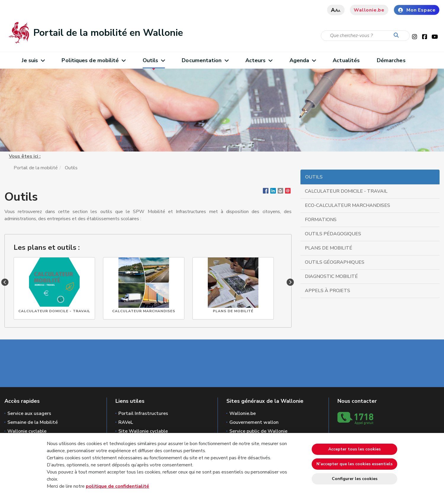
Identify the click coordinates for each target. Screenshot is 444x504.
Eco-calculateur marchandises (348, 205)
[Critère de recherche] (365, 36)
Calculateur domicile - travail (346, 191)
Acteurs (259, 60)
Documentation (205, 60)
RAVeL (126, 422)
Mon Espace (417, 10)
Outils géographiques (335, 262)
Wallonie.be (369, 10)
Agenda (303, 60)
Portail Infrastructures (143, 413)
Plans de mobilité (329, 248)
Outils (154, 60)
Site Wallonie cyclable (143, 431)
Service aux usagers (29, 413)
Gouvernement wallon (254, 422)
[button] (280, 192)
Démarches (391, 60)
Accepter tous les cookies (354, 449)
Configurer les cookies (355, 479)
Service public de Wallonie (258, 431)
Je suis (33, 60)
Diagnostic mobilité (331, 276)
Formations (321, 220)
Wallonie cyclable (27, 431)
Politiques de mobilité (93, 60)
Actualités (346, 60)
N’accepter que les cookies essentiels (354, 464)
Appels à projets (328, 291)
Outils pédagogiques (333, 234)
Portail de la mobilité (36, 168)
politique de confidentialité (118, 486)
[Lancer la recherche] (398, 36)
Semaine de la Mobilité (33, 422)
